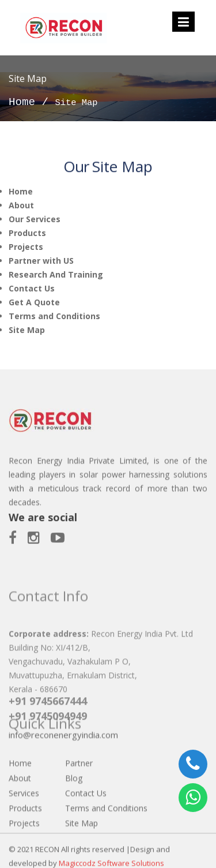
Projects (26, 247)
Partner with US (41, 261)
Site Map (27, 330)
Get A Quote (34, 302)
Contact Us (32, 288)
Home (22, 102)
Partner (79, 785)
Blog (74, 800)
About (21, 205)
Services (24, 815)
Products (27, 233)
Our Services (35, 219)
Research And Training (56, 274)
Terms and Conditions (54, 316)
